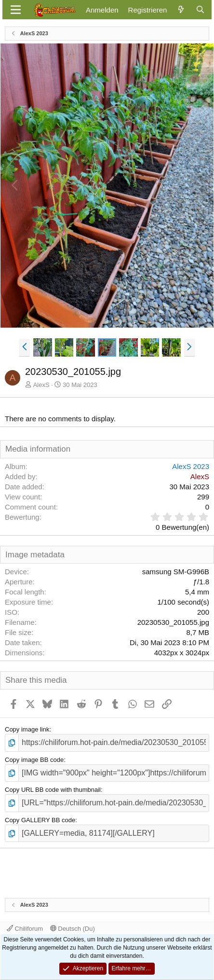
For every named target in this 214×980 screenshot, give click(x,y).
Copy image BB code (34, 760)
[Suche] (200, 10)
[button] (24, 347)
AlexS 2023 (191, 466)
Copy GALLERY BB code (40, 820)
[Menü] (16, 10)
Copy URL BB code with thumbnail (53, 790)
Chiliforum (25, 929)
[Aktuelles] (181, 10)
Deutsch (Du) (73, 929)
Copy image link (27, 729)
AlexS (41, 385)
